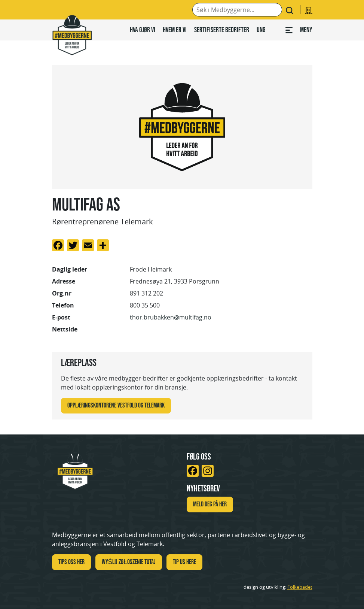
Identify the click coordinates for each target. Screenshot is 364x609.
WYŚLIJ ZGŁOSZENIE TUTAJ (129, 562)
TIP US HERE (184, 562)
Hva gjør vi (143, 30)
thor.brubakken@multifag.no (171, 317)
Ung (261, 30)
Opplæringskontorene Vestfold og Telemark (116, 405)
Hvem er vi (175, 30)
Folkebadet (300, 587)
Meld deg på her (210, 504)
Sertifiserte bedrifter (222, 30)
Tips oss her (71, 562)
